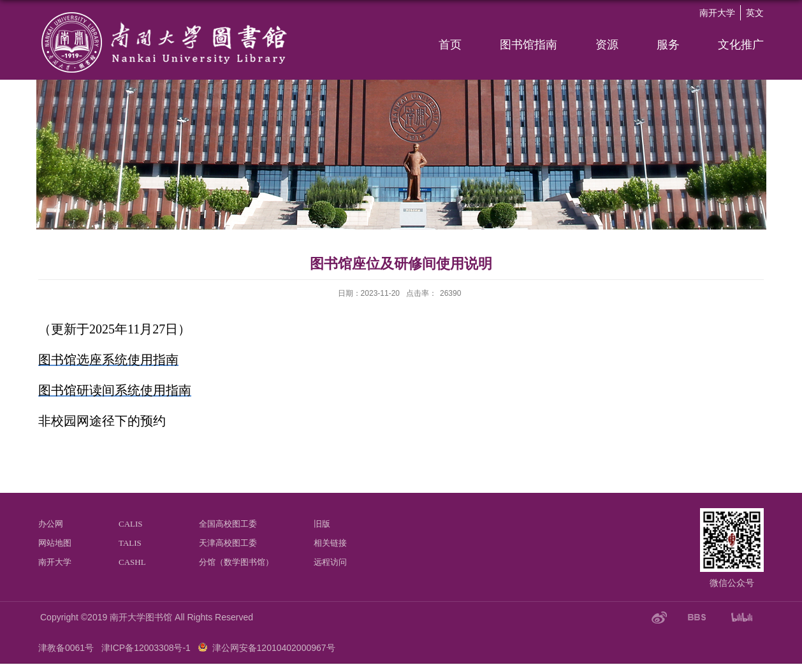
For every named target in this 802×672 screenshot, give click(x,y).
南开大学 (717, 13)
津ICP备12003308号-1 (146, 648)
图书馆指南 (529, 45)
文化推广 (741, 45)
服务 (668, 45)
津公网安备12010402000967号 (274, 648)
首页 (450, 45)
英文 (755, 13)
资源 (607, 45)
